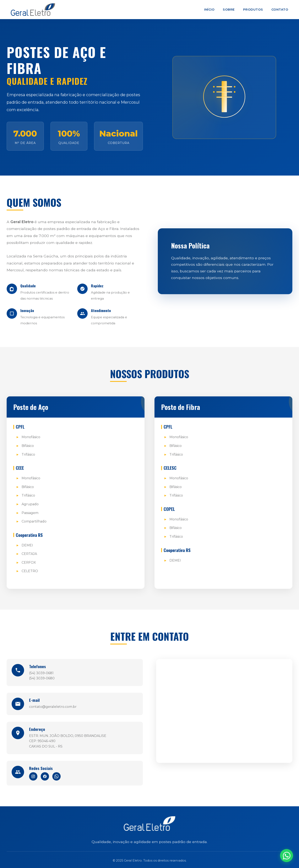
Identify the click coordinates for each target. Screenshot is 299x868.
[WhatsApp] (56, 776)
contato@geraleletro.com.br (53, 707)
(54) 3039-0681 (41, 673)
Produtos (253, 9)
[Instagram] (33, 776)
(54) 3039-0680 (42, 678)
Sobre (229, 9)
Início (209, 9)
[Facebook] (45, 776)
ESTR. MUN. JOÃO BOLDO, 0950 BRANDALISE (68, 736)
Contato (280, 9)
